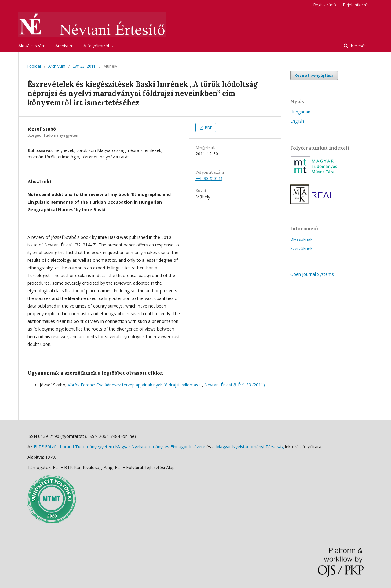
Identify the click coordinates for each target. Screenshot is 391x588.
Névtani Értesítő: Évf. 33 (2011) (235, 385)
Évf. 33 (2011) (84, 66)
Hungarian (300, 112)
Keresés (358, 46)
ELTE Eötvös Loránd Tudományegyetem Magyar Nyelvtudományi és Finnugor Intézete (119, 447)
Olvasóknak (301, 239)
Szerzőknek (301, 248)
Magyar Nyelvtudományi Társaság (250, 447)
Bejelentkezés (356, 5)
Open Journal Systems (312, 274)
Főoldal (34, 66)
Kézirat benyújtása (314, 75)
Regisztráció (325, 5)
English (297, 121)
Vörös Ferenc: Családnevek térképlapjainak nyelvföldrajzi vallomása (135, 385)
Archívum (64, 46)
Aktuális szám (32, 46)
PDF (208, 128)
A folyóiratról (97, 46)
